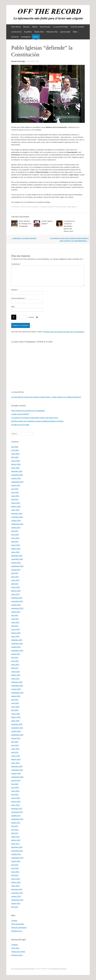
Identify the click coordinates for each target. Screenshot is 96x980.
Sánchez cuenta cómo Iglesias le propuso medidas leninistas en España (37, 421)
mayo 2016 (15, 872)
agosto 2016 (16, 861)
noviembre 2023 (17, 559)
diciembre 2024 (17, 513)
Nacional (26, 27)
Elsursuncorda (45, 27)
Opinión (36, 37)
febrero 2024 (16, 549)
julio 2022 (15, 615)
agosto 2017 (16, 823)
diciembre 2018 (17, 766)
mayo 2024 (15, 538)
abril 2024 (15, 542)
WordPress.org (17, 931)
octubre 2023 (16, 563)
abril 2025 (15, 499)
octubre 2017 (16, 816)
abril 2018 (15, 795)
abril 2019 (15, 752)
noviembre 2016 (17, 851)
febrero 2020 (16, 717)
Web (13, 307)
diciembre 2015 (17, 889)
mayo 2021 (15, 665)
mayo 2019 (15, 749)
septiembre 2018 (17, 777)
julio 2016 (15, 865)
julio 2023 (15, 573)
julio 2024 (15, 531)
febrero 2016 (16, 882)
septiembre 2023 (17, 566)
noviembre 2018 (17, 770)
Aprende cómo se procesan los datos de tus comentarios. (64, 332)
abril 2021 (15, 668)
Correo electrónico (18, 298)
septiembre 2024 (17, 524)
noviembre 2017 (17, 812)
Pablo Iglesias (72, 207)
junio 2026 (15, 450)
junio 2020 (15, 703)
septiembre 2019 (17, 735)
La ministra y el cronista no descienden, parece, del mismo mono (69, 226)
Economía (15, 37)
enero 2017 (15, 844)
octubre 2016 (16, 854)
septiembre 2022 (17, 608)
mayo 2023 (15, 580)
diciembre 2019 (17, 724)
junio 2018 (15, 787)
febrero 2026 (16, 464)
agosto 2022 (16, 612)
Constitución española (47, 207)
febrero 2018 (16, 802)
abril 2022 (15, 626)
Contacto (14, 945)
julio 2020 (15, 700)
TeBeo (75, 32)
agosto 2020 (16, 696)
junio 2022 (15, 619)
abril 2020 (15, 710)
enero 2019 (15, 763)
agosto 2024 (16, 528)
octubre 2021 (16, 647)
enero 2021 (15, 679)
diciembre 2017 (17, 809)
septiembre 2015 (17, 900)
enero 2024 (15, 552)
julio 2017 (15, 826)
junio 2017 (15, 830)
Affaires (35, 27)
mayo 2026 (15, 454)
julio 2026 (15, 447)
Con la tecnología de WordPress (23, 969)
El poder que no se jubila (20, 425)
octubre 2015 (16, 896)
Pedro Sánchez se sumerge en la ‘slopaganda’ (25, 224)
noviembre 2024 (17, 517)
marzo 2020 (16, 714)
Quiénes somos (17, 955)
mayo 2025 (15, 496)
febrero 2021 (16, 675)
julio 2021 (15, 657)
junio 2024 (15, 535)
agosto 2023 (16, 570)
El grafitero (28, 32)
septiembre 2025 (17, 482)
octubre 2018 (16, 773)
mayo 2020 (15, 707)
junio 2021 (15, 661)
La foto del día (16, 32)
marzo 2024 (16, 545)
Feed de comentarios (19, 927)
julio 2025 (15, 489)
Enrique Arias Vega (18, 61)
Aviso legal (15, 948)
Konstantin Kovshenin (59, 969)
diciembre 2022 (17, 598)
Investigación (26, 37)
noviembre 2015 (17, 893)
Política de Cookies (18, 952)
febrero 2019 (16, 759)
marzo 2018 (16, 798)
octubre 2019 (16, 731)
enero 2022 (15, 636)
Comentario (16, 264)
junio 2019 (15, 745)
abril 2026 (15, 457)
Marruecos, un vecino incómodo (24, 238)
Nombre (15, 290)
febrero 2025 (16, 506)
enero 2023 (15, 594)
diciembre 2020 (17, 682)
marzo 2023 (16, 587)
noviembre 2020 (17, 686)
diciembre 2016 (17, 847)
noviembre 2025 (17, 475)
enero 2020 (15, 721)
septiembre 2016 (17, 858)
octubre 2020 (16, 689)
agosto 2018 (16, 780)
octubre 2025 (16, 478)
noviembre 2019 (17, 728)
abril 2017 (15, 833)
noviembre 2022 (17, 601)
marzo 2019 (16, 756)
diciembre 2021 (17, 640)
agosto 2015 (16, 903)
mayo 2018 (15, 791)
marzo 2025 (16, 503)
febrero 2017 (16, 840)
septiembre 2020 (17, 693)
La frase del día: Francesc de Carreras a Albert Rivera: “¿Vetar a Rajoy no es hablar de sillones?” (46, 397)
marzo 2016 (16, 879)
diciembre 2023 (17, 556)
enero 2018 (15, 805)
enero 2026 (15, 468)
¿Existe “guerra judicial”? (20, 414)
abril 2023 (15, 584)
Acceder (14, 920)
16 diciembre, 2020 (32, 61)
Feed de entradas (18, 924)
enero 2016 (15, 886)
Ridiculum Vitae (52, 32)
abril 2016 (15, 875)
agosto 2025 (16, 485)
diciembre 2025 (17, 471)
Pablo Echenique (61, 207)
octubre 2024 (16, 520)
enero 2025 (15, 510)
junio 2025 (15, 492)
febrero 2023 (16, 591)
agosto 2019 (16, 738)
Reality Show (39, 32)
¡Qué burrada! (65, 32)
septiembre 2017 (17, 819)
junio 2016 (15, 868)
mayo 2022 (15, 622)
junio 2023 (15, 577)
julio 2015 (15, 907)
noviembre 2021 (17, 643)
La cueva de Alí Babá (60, 27)
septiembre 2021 (17, 650)
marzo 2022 (16, 629)
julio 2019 (15, 742)
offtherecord (22, 13)
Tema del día (16, 27)
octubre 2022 (16, 605)
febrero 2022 (16, 633)
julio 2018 (15, 784)
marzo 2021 (16, 672)
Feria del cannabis (77, 27)
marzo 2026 (16, 461)
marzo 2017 (16, 837)
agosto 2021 (16, 654)
